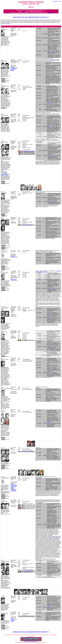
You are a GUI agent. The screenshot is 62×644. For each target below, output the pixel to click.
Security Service (57, 538)
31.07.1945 (24, 225)
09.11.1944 (25, 452)
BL (21, 225)
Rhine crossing (30, 571)
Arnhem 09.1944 (29, 225)
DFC (22, 571)
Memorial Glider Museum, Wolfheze (14, 70)
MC (22, 452)
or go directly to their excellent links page (31, 641)
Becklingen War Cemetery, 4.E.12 (14, 280)
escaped (49, 103)
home (60, 1)
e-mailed (50, 13)
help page (8, 24)
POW (49, 51)
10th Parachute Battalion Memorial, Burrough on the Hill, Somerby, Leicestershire (14, 489)
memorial (52, 60)
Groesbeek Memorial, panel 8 (14, 68)
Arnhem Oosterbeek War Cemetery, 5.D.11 (14, 485)
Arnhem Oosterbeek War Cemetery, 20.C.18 (14, 620)
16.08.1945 (26, 571)
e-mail (23, 11)
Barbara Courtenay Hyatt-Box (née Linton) (5, 174)
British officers (56, 1)
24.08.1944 (26, 151)
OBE (22, 151)
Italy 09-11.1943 (31, 151)
